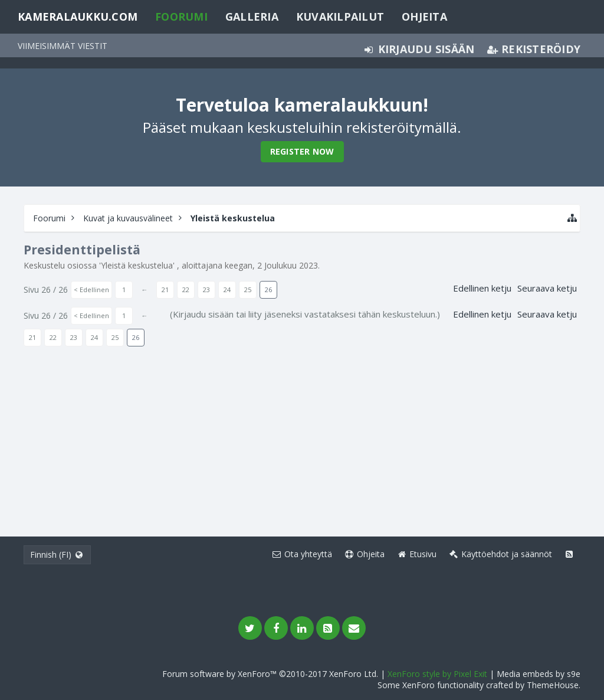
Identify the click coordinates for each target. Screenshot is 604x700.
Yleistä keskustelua (137, 265)
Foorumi (181, 17)
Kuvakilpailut (340, 17)
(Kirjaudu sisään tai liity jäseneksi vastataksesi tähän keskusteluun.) (305, 314)
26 (268, 290)
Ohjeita (424, 17)
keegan (239, 265)
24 (227, 290)
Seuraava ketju (547, 288)
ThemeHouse (553, 685)
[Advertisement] (302, 436)
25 (248, 290)
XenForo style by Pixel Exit (437, 674)
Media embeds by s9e (539, 674)
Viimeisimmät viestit (63, 46)
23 (206, 290)
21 (165, 290)
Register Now (302, 151)
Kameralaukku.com (78, 17)
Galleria (252, 17)
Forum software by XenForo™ (270, 674)
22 (186, 290)
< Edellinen (91, 290)
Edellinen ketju (482, 288)
